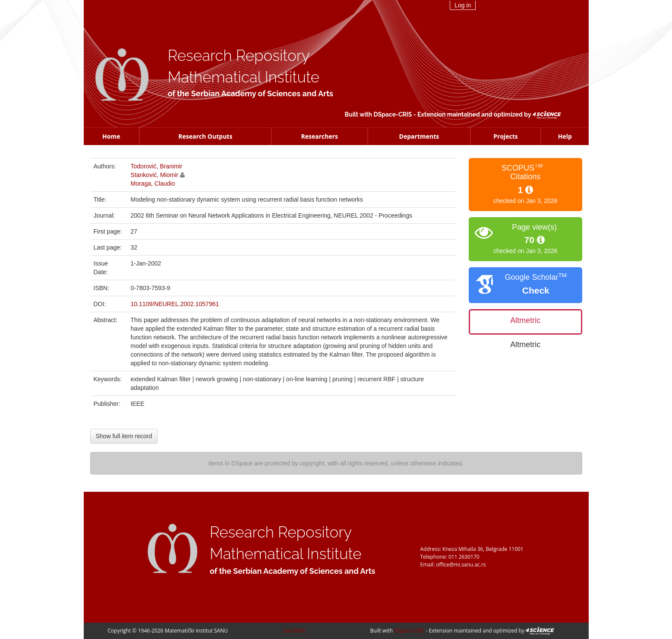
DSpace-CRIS (393, 114)
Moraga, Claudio (153, 183)
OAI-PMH (294, 631)
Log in (463, 5)
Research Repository (239, 55)
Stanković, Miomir (155, 175)
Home (111, 136)
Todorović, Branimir (157, 166)
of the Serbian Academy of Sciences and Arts (251, 93)
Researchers (319, 136)
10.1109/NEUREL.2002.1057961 (175, 304)
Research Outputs (205, 136)
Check (536, 290)
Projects (506, 136)
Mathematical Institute (244, 77)
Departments (419, 136)
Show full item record (124, 436)
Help (565, 136)
